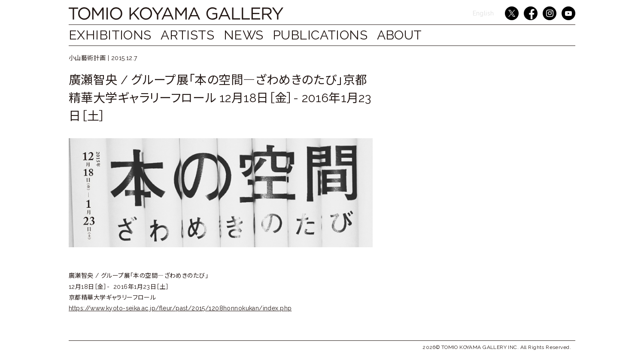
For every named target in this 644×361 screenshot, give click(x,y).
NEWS (252, 35)
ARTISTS (192, 35)
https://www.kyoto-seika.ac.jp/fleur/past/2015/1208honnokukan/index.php (180, 308)
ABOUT (416, 35)
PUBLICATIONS (333, 35)
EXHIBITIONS (110, 35)
